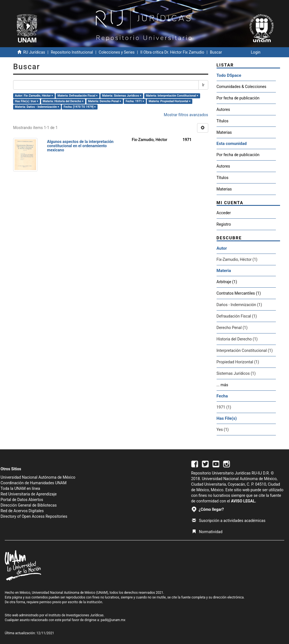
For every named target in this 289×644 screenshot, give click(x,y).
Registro (224, 224)
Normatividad (207, 532)
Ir (203, 85)
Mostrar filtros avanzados (186, 115)
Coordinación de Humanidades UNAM (34, 483)
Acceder (224, 213)
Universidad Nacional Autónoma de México (38, 477)
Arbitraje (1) (227, 282)
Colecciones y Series (117, 52)
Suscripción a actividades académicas (229, 521)
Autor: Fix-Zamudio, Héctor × (34, 96)
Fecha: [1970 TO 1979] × (80, 107)
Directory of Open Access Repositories (34, 516)
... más (222, 385)
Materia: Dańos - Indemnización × (37, 107)
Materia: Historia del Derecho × (63, 101)
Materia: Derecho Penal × (105, 101)
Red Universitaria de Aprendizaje (29, 494)
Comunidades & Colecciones (241, 87)
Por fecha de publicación (238, 98)
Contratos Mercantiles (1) (239, 293)
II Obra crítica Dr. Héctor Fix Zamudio (172, 52)
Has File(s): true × (26, 101)
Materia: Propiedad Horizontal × (170, 101)
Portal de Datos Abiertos (22, 500)
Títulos (223, 121)
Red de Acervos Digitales (22, 511)
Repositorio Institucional (72, 52)
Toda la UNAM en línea (20, 488)
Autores (223, 109)
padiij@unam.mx (113, 620)
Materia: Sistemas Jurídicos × (122, 96)
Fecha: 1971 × (135, 101)
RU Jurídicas (34, 52)
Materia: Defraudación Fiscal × (78, 96)
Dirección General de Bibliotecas (29, 505)
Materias (224, 132)
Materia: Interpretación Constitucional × (172, 96)
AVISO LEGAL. (243, 501)
